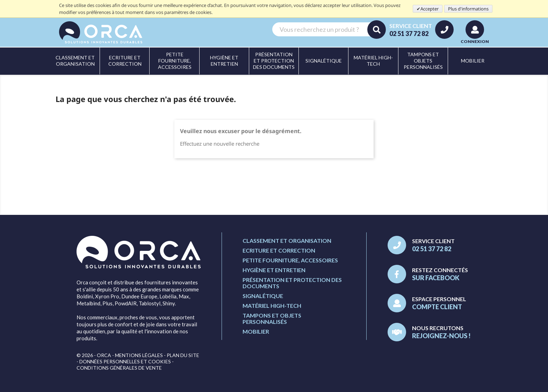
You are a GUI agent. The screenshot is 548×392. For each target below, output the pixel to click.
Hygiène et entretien (274, 270)
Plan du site (183, 355)
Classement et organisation (287, 241)
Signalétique (263, 296)
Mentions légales (139, 355)
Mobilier (256, 331)
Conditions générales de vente (119, 368)
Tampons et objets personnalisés (272, 318)
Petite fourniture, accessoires (290, 260)
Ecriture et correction (279, 250)
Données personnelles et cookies (125, 361)
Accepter (430, 9)
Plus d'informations (468, 9)
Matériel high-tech (272, 306)
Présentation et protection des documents (292, 283)
